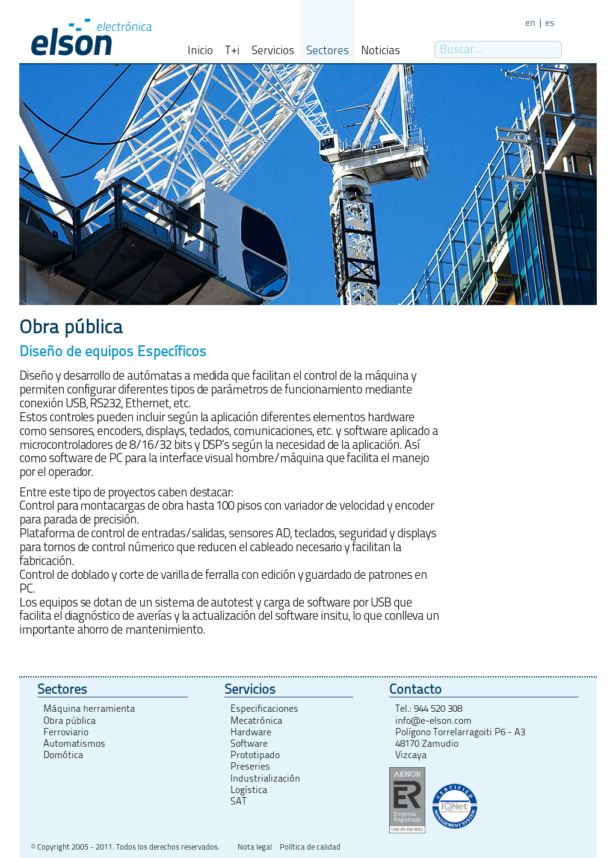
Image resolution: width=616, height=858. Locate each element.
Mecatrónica (256, 721)
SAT (239, 801)
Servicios (273, 51)
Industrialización (265, 779)
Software (249, 744)
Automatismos (74, 744)
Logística (249, 790)
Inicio (200, 51)
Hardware (251, 732)
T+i (232, 51)
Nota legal (255, 847)
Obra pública (69, 721)
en (530, 23)
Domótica (63, 755)
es (550, 23)
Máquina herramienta (89, 709)
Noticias (380, 51)
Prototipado (255, 755)
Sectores (328, 51)
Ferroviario (66, 732)
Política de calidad (310, 847)
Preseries (250, 767)
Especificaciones (264, 709)
